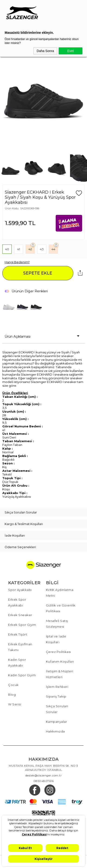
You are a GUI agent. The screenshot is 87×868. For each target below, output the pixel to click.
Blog (12, 695)
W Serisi (15, 704)
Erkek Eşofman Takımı (20, 647)
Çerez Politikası (58, 652)
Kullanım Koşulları (60, 661)
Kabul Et (25, 848)
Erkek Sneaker (20, 615)
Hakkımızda (55, 731)
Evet (71, 51)
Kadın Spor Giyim (22, 675)
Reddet (62, 848)
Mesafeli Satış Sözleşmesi (57, 624)
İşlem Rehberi (57, 687)
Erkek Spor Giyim (22, 625)
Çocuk (13, 685)
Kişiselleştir (44, 859)
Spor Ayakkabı (20, 590)
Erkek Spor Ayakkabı (17, 602)
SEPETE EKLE (38, 273)
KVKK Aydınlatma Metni (60, 593)
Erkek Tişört (18, 634)
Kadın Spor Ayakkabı (17, 663)
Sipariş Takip (56, 696)
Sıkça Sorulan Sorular (57, 709)
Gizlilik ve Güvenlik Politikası (61, 608)
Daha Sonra (45, 51)
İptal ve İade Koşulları (56, 639)
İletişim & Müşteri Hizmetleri (60, 674)
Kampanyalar (57, 722)
